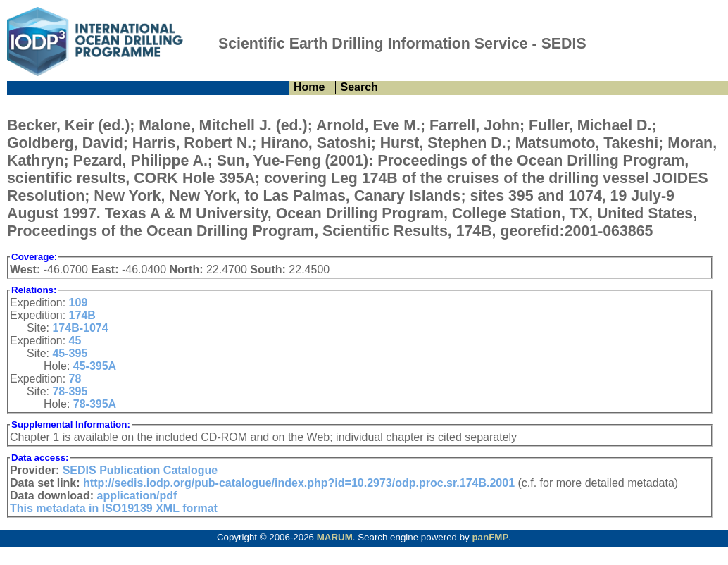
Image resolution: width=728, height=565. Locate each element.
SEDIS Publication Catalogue (140, 470)
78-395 (70, 391)
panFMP (490, 537)
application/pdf (137, 496)
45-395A (95, 366)
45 (75, 341)
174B (82, 315)
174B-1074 (80, 328)
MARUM (335, 537)
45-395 (70, 353)
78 (75, 379)
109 (79, 303)
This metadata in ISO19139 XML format (114, 508)
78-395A (95, 404)
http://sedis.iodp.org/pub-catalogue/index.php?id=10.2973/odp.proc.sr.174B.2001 (299, 483)
